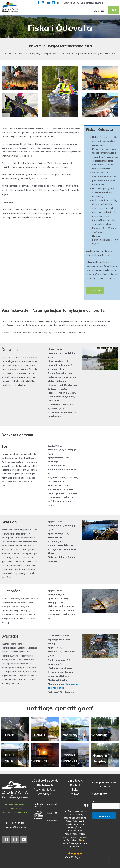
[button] (97, 11)
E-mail (94, 801)
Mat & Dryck (45, 794)
